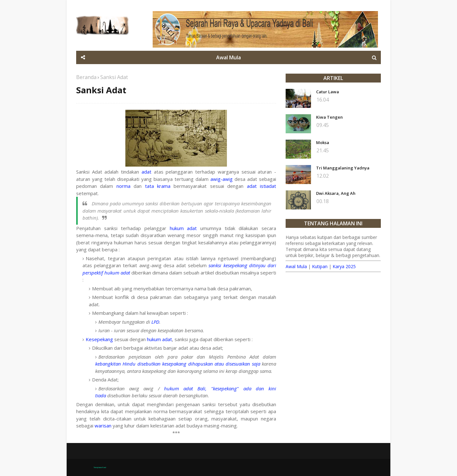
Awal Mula (296, 266)
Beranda (86, 77)
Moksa (323, 142)
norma (123, 186)
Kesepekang (99, 339)
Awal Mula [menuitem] (228, 57)
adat (146, 172)
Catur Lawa (328, 92)
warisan (103, 426)
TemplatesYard (100, 467)
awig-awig (222, 179)
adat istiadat (262, 186)
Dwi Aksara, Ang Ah (336, 193)
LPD (155, 322)
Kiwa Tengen (329, 117)
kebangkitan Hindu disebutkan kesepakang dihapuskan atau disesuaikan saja (178, 364)
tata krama (158, 186)
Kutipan (320, 266)
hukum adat (183, 228)
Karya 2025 (344, 266)
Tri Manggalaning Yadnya (343, 168)
